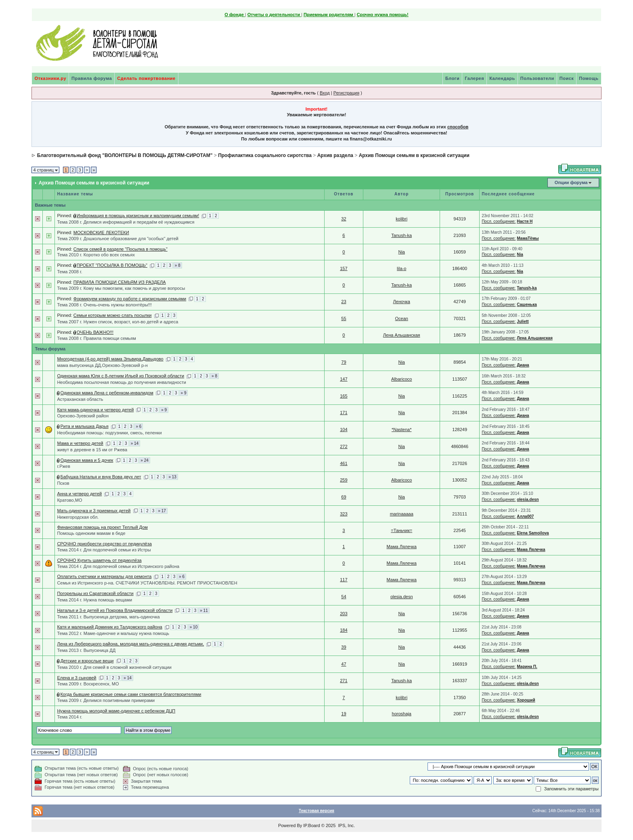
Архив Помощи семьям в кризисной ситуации (414, 155)
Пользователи (537, 78)
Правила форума (92, 78)
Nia (401, 252)
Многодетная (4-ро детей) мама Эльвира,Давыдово (110, 359)
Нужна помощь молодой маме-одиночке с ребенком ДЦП (116, 711)
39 (344, 647)
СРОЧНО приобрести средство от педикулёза (104, 544)
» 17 (162, 511)
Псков (63, 483)
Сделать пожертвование (146, 78)
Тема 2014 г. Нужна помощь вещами (94, 600)
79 (344, 362)
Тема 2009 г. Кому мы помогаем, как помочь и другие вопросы (121, 288)
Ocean (402, 318)
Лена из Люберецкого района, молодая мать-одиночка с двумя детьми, (130, 644)
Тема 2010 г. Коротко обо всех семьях (96, 255)
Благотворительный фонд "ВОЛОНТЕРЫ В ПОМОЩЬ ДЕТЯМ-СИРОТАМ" (125, 155)
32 (344, 219)
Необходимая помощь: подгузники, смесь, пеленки (109, 433)
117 (344, 580)
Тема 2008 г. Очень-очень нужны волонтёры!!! (104, 305)
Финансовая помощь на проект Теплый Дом (102, 527)
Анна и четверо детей (79, 494)
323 (344, 514)
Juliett (523, 322)
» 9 (184, 393)
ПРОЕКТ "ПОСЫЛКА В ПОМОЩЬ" (112, 265)
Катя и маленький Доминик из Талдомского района (110, 627)
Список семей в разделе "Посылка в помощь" (121, 249)
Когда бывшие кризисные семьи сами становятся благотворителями (131, 694)
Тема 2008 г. (69, 272)
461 (344, 463)
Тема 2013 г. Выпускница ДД (86, 650)
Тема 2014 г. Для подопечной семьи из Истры (104, 550)
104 (344, 429)
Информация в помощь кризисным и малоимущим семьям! (138, 216)
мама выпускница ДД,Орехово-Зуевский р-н (102, 365)
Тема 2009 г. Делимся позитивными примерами (106, 700)
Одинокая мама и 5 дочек (87, 460)
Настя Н (525, 221)
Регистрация (346, 93)
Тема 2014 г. (69, 717)
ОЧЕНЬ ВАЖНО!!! (95, 332)
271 (344, 681)
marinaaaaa (402, 514)
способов (458, 127)
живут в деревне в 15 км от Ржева (92, 450)
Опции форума (571, 182)
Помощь (589, 78)
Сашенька (527, 305)
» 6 (138, 426)
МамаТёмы (528, 238)
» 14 (135, 443)
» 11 (204, 611)
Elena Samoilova (533, 533)
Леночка (402, 302)
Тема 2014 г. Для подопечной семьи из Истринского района (118, 566)
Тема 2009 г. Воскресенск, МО (88, 684)
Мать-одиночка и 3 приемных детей (94, 511)
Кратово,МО (69, 500)
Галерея (474, 78)
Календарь (502, 78)
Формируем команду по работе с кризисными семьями (130, 299)
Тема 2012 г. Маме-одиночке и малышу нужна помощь (113, 633)
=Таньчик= (401, 530)
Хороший (526, 700)
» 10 (194, 627)
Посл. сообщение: (499, 221)
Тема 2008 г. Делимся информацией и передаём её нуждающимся (126, 222)
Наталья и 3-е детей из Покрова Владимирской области (115, 610)
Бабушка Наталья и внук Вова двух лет (101, 477)
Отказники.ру (50, 78)
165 (344, 396)
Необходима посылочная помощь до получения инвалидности (121, 382)
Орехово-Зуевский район (83, 416)
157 (344, 268)
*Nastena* (402, 429)
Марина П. (527, 667)
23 (344, 302)
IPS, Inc (346, 825)
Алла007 (525, 516)
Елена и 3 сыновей (77, 678)
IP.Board (311, 825)
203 (344, 614)
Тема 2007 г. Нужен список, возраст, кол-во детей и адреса (117, 322)
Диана (523, 365)
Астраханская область (80, 399)
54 (344, 597)
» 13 (172, 477)
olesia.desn (528, 500)
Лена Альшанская (402, 335)
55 (344, 318)
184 (344, 630)
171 (344, 413)
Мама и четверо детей (80, 443)
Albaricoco (401, 379)
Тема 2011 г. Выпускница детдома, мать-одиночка (108, 617)
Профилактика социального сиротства (265, 155)
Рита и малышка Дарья (84, 426)
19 (344, 714)
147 (344, 379)
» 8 (178, 265)
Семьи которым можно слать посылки (113, 315)
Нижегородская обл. (78, 517)
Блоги (452, 78)
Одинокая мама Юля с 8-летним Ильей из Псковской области (121, 376)
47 (344, 664)
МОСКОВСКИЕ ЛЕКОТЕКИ (101, 233)
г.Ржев (63, 466)
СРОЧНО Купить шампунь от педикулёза (99, 560)
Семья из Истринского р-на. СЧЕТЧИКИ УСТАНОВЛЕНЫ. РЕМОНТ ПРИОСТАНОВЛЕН (147, 583)
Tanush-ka (401, 235)
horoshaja (402, 714)
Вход (325, 93)
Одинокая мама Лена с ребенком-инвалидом (107, 393)
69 (344, 497)
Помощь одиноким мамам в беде (91, 533)
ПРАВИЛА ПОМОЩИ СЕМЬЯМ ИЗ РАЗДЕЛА (120, 282)
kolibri (401, 219)
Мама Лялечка (402, 547)
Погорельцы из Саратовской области (95, 593)
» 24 (144, 460)
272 (344, 446)
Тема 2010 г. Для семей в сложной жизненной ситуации (114, 667)
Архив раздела (335, 155)
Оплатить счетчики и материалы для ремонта (104, 576)
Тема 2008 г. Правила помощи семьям (96, 338)
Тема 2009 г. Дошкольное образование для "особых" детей (118, 239)
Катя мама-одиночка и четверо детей (95, 410)
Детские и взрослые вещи (87, 661)
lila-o (401, 268)
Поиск (567, 78)
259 (344, 480)
